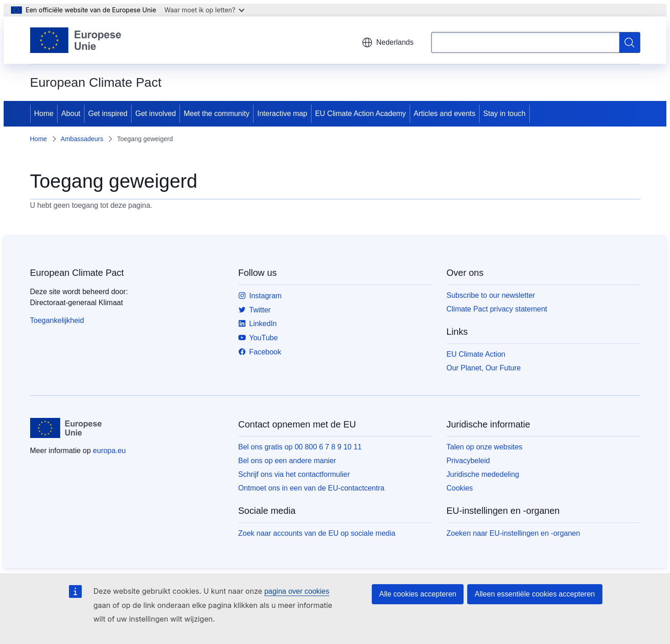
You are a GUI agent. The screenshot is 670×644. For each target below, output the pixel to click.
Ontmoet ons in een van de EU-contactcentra (311, 488)
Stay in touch (504, 113)
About (71, 113)
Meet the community (216, 113)
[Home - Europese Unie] (76, 40)
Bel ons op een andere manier (287, 461)
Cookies (460, 488)
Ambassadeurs (82, 139)
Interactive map (282, 113)
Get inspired (108, 113)
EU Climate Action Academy (361, 113)
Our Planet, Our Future (484, 368)
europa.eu (109, 451)
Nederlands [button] (388, 42)
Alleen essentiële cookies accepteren (535, 594)
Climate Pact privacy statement (497, 309)
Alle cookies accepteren (418, 594)
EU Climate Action (476, 354)
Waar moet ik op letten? (204, 10)
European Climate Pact (77, 273)
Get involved (156, 113)
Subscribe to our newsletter (491, 295)
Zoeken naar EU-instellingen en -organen (514, 533)
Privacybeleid (468, 461)
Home (44, 113)
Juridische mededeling (483, 474)
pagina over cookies (297, 591)
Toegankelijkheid (57, 320)
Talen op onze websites (485, 447)
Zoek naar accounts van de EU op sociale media (317, 533)
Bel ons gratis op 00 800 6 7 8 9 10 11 (300, 447)
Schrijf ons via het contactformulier (294, 474)
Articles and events (445, 113)
